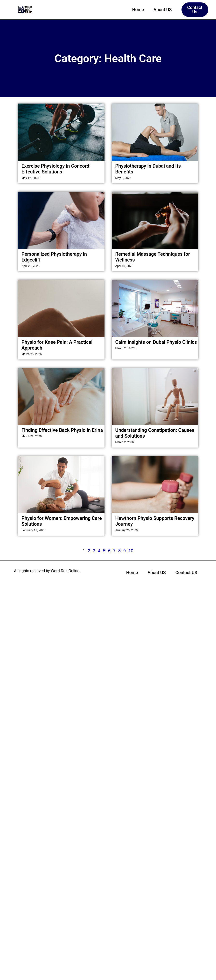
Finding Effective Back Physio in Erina (62, 430)
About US (163, 10)
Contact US (186, 572)
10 (131, 551)
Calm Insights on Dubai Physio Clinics (156, 342)
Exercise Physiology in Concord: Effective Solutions (56, 169)
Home (138, 10)
